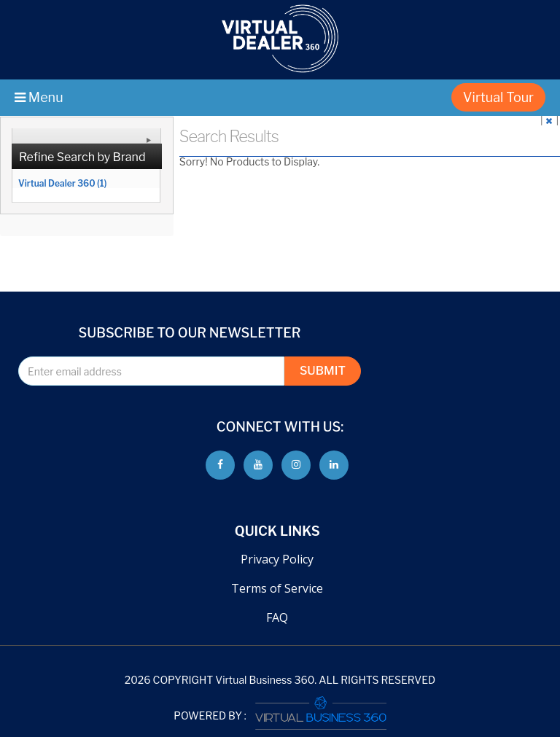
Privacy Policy (277, 559)
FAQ (277, 617)
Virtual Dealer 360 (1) (62, 183)
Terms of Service (277, 588)
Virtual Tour (498, 97)
